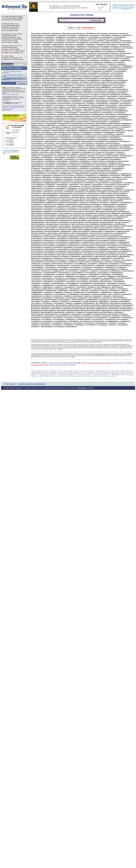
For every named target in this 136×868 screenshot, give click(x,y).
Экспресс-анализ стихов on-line (12, 46)
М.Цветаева (12, 107)
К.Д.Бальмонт (21, 106)
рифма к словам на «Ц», (118, 375)
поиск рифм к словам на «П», (102, 373)
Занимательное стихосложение (12, 34)
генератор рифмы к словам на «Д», (105, 371)
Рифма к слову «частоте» (8, 109)
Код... (4, 153)
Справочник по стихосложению (12, 20)
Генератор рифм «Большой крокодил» (32, 384)
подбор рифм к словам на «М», (57, 373)
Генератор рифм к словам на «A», (40, 371)
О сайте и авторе (8, 56)
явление (127, 4)
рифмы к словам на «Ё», (38, 372)
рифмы (132, 4)
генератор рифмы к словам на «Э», (75, 376)
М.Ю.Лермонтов (19, 107)
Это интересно (8, 42)
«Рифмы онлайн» (70, 342)
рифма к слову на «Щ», (59, 376)
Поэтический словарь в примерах (13, 18)
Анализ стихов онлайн (74, 363)
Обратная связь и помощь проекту (13, 59)
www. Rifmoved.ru (82, 388)
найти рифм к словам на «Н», (74, 373)
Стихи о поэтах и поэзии (10, 41)
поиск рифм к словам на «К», (126, 372)
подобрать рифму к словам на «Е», (124, 371)
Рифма (4, 87)
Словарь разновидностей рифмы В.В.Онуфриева (62, 365)
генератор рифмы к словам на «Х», (102, 375)
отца (134, 6)
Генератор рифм (7, 64)
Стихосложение (6, 97)
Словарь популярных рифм (11, 49)
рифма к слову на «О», (88, 373)
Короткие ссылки (6, 110)
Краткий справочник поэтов (11, 27)
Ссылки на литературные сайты (13, 58)
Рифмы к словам (8, 51)
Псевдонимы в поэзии (10, 36)
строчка (119, 6)
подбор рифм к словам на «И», (94, 372)
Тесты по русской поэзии (11, 31)
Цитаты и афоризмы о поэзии (12, 37)
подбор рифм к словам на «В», (74, 371)
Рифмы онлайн (63, 363)
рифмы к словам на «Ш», (46, 376)
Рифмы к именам (53, 363)
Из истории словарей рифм (11, 25)
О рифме (15, 42)
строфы (4, 93)
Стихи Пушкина (10, 384)
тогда (115, 7)
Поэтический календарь (10, 47)
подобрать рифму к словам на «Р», (119, 373)
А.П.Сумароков (14, 106)
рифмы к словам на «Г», (89, 371)
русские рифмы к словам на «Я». (109, 376)
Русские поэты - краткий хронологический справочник (96, 363)
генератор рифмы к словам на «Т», (48, 375)
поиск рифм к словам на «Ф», (85, 375)
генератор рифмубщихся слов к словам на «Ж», (57, 372)
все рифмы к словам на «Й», (111, 372)
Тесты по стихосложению (11, 29)
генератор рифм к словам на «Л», (40, 373)
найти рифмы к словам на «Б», (57, 371)
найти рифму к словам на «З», (78, 372)
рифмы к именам (20, 51)
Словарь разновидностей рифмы (13, 17)
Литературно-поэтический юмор (13, 39)
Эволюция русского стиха (11, 24)
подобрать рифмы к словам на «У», (67, 375)
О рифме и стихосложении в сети (13, 53)
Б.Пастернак (5, 107)
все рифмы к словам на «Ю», (92, 376)
